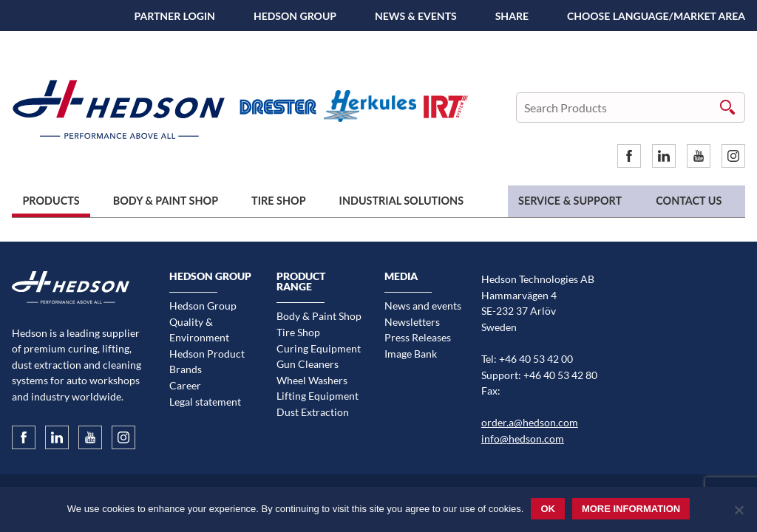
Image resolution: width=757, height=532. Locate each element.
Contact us (689, 201)
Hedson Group (295, 16)
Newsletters (412, 322)
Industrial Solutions (401, 201)
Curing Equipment (319, 348)
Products (51, 201)
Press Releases (418, 337)
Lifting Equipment (318, 396)
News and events (423, 306)
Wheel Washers (312, 380)
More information (631, 509)
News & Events (416, 16)
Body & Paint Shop (166, 201)
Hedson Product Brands (207, 362)
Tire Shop (278, 201)
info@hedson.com (523, 439)
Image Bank (411, 354)
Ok (548, 509)
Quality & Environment (199, 330)
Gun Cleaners (308, 364)
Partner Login (175, 16)
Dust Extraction (313, 412)
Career (185, 385)
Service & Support (570, 201)
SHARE (512, 16)
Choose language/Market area (656, 16)
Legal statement (205, 402)
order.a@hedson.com (530, 422)
